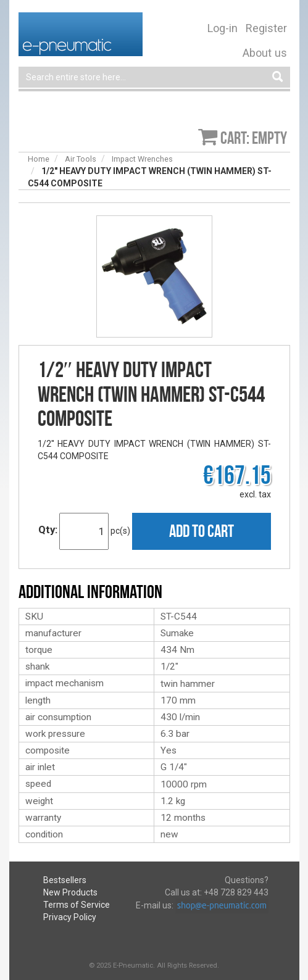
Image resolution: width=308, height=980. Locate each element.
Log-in (223, 28)
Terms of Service (77, 905)
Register (266, 28)
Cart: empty (254, 138)
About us (265, 53)
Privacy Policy (70, 917)
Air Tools (81, 159)
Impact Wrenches (142, 159)
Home (39, 159)
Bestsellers (65, 880)
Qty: (48, 529)
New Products (70, 892)
